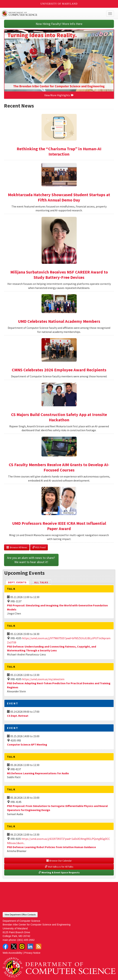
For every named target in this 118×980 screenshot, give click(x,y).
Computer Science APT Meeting (27, 744)
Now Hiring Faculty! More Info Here (59, 24)
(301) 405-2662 (26, 940)
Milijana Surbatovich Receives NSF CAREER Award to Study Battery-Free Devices (59, 275)
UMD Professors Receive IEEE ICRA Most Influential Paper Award (59, 526)
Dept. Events (19, 582)
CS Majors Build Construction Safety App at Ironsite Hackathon (59, 417)
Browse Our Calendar (59, 861)
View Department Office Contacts (20, 915)
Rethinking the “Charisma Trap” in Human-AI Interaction (59, 151)
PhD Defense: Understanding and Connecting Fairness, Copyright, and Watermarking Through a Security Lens (52, 648)
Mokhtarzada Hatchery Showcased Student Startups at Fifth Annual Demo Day (59, 197)
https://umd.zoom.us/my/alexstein (43, 679)
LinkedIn (30, 946)
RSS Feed (39, 547)
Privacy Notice (32, 953)
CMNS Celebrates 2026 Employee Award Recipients (59, 370)
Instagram (22, 946)
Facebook (5, 946)
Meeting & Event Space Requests (59, 872)
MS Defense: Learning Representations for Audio (38, 773)
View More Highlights (59, 95)
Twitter (14, 946)
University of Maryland (59, 4)
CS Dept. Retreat (18, 716)
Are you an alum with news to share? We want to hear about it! (31, 560)
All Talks (41, 582)
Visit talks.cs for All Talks (59, 867)
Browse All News (17, 547)
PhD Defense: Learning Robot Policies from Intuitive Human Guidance (51, 847)
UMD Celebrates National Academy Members (59, 321)
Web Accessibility (12, 953)
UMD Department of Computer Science (47, 14)
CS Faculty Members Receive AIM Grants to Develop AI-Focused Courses (59, 467)
